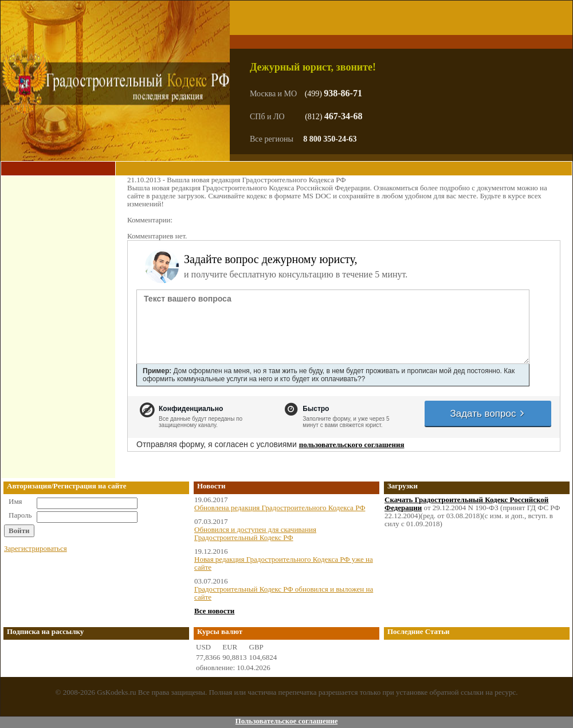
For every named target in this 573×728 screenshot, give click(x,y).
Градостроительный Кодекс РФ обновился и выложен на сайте (284, 593)
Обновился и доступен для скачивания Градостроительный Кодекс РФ (255, 533)
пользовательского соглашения (352, 445)
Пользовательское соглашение (287, 721)
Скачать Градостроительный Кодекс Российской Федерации (466, 504)
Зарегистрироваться (36, 548)
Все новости (214, 611)
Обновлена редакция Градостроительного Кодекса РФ (280, 508)
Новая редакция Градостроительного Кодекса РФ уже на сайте (284, 563)
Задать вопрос (488, 414)
